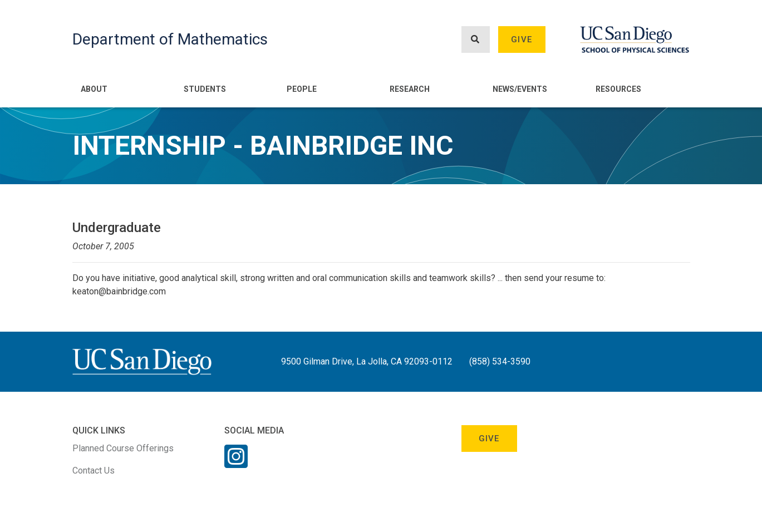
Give (522, 40)
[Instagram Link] (236, 464)
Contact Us (94, 471)
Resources (618, 89)
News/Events (520, 89)
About (94, 89)
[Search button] (475, 40)
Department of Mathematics (170, 39)
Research (410, 89)
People (302, 89)
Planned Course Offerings (123, 448)
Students (205, 89)
